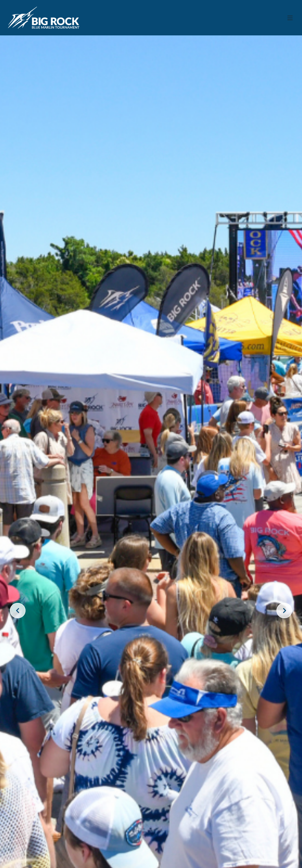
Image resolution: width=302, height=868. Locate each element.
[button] (290, 18)
